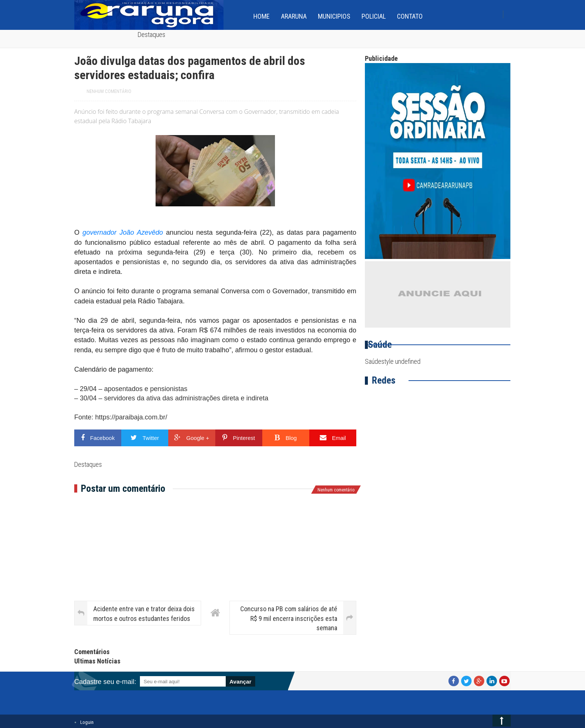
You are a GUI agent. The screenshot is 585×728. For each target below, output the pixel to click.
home (262, 16)
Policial (374, 16)
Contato (410, 16)
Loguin (87, 722)
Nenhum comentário (109, 91)
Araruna (294, 16)
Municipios (334, 16)
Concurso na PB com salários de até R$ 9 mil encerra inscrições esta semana (289, 618)
